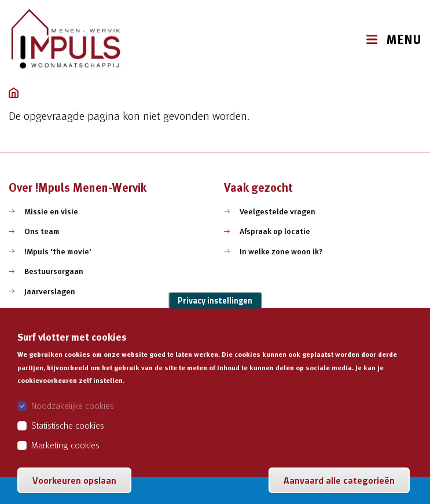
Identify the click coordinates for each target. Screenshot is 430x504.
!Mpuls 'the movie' (58, 251)
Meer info (146, 394)
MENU (404, 40)
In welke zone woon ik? (281, 251)
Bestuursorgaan (54, 271)
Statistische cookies (68, 439)
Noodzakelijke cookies (73, 419)
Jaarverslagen (50, 291)
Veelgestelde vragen (278, 211)
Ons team (42, 231)
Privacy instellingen (215, 314)
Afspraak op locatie (275, 231)
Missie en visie (51, 211)
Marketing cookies (65, 458)
